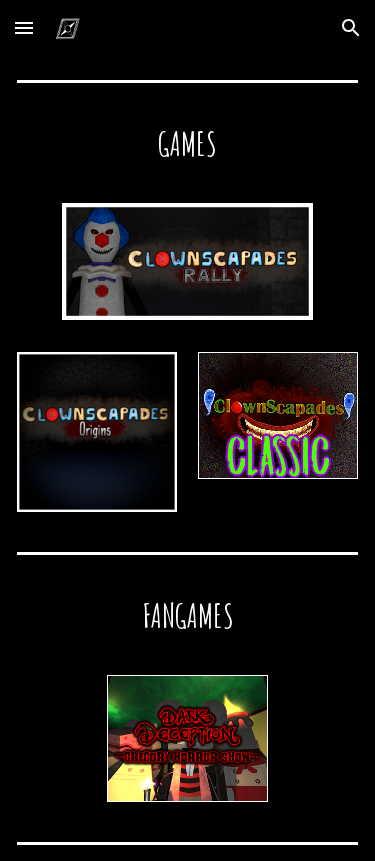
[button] (24, 27)
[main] (187, 143)
